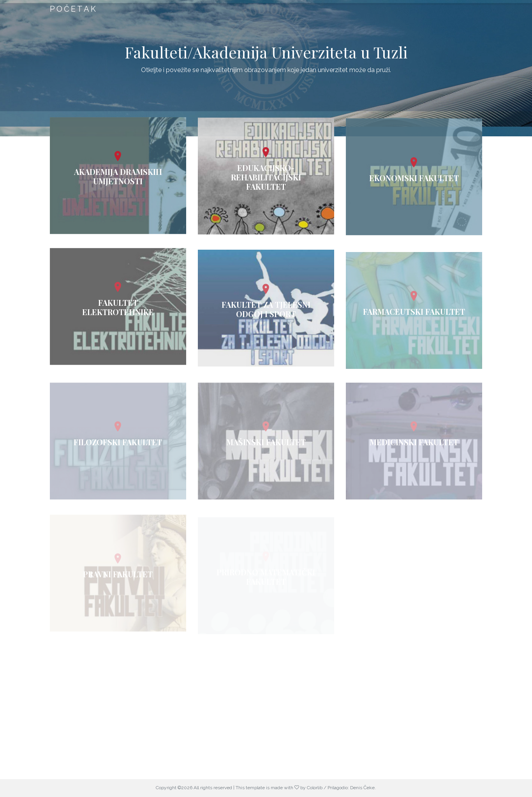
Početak (74, 9)
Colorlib (315, 788)
